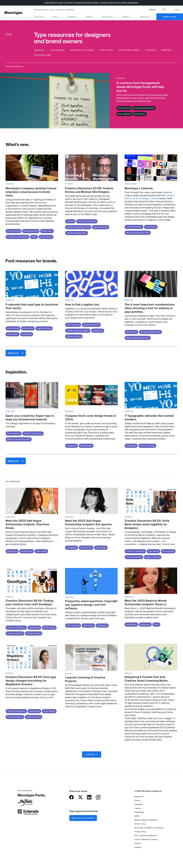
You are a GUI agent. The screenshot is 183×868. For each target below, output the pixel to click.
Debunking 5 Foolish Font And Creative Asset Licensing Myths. (146, 679)
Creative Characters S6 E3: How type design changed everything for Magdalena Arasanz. (31, 681)
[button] (163, 9)
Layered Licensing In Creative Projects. (85, 679)
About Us (144, 17)
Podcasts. (151, 50)
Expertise (121, 78)
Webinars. (166, 50)
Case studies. (57, 50)
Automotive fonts (91, 325)
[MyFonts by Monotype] (28, 803)
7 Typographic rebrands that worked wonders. (149, 417)
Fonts (55, 17)
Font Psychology (147, 446)
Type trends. (13, 334)
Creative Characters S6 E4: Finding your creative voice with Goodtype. (29, 602)
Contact (138, 843)
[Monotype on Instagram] (98, 798)
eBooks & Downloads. (82, 50)
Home (9, 34)
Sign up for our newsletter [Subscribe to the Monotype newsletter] (83, 818)
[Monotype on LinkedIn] (89, 798)
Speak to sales (170, 17)
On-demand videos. (129, 50)
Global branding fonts (144, 108)
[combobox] (56, 10)
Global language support (78, 331)
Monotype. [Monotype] (14, 13)
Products (72, 17)
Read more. (16, 353)
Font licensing (124, 108)
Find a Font (39, 17)
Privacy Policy (140, 832)
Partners (126, 17)
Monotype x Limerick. (139, 188)
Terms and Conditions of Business (149, 828)
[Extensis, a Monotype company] (28, 813)
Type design (151, 227)
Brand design (46, 237)
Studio (89, 17)
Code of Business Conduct (146, 839)
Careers (138, 808)
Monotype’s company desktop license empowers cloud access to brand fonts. (31, 192)
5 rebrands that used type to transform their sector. (32, 306)
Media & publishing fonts (78, 227)
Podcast (69, 184)
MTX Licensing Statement (145, 836)
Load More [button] (92, 754)
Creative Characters (87, 221)
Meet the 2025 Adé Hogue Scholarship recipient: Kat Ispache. (89, 522)
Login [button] (175, 10)
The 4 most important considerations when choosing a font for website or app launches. (150, 308)
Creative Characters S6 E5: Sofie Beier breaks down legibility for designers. (147, 524)
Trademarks (139, 812)
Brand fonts (140, 114)
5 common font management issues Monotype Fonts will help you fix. (140, 87)
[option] (163, 9)
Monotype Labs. (43, 55)
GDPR (137, 816)
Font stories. (106, 50)
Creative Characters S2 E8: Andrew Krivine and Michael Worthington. (89, 190)
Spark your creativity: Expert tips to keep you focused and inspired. (30, 417)
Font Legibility (124, 114)
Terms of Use (140, 824)
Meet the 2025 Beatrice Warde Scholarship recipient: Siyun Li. (146, 602)
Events (137, 800)
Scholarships (86, 446)
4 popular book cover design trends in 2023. (91, 417)
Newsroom (139, 797)
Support (150, 10)
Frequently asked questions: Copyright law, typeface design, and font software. (91, 605)
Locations (138, 804)
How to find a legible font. (82, 304)
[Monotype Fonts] (28, 796)
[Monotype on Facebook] (71, 798)
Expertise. (39, 50)
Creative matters (134, 227)
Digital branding (31, 231)
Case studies (131, 184)
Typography (27, 334)
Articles (69, 674)
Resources (107, 17)
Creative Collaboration (17, 237)
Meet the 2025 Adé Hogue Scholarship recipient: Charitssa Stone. (27, 524)
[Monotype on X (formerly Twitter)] (80, 798)
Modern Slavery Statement (146, 820)
